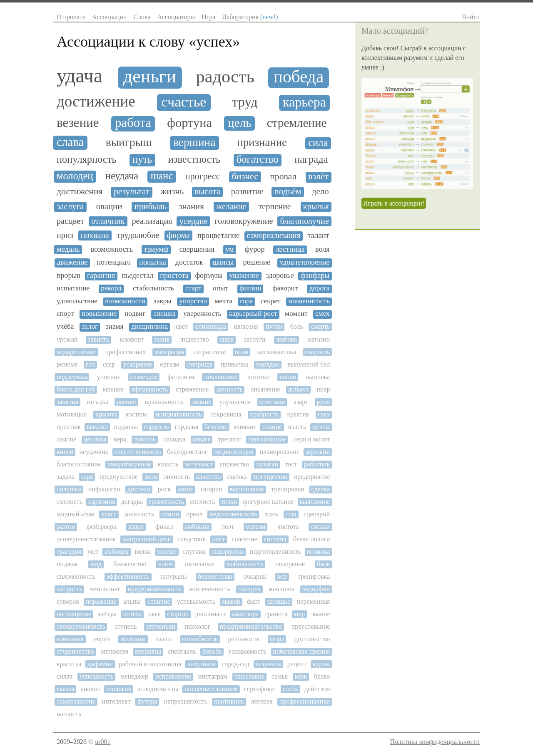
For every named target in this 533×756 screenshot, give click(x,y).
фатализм (181, 377)
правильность (164, 402)
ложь (271, 514)
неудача (122, 176)
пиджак (67, 564)
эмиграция (169, 352)
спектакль (182, 651)
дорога (319, 288)
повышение (99, 314)
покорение (290, 564)
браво (322, 676)
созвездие (144, 377)
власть (297, 427)
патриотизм (210, 352)
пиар (323, 389)
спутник (194, 552)
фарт (254, 601)
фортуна (189, 123)
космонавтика (277, 352)
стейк (291, 689)
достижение (96, 102)
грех (324, 414)
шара (227, 339)
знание (202, 402)
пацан (288, 377)
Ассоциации (109, 17)
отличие (159, 601)
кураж (321, 664)
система (275, 539)
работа (133, 123)
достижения (80, 192)
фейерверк (101, 527)
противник (229, 701)
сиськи (320, 527)
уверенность (202, 314)
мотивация (72, 414)
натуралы (174, 576)
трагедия (69, 552)
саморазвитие (76, 701)
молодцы (133, 639)
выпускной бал (309, 364)
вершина (194, 142)
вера (120, 439)
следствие (191, 539)
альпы (132, 601)
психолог (197, 626)
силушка (69, 489)
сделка (321, 489)
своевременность (81, 626)
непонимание (267, 439)
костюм (136, 414)
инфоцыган (104, 489)
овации (109, 207)
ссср (109, 364)
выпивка (318, 377)
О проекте (71, 17)
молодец (75, 176)
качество (208, 477)
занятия (67, 402)
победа (299, 77)
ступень (126, 626)
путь (142, 159)
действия (317, 689)
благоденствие (187, 452)
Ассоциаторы (176, 17)
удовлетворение (304, 262)
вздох (136, 527)
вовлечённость (210, 589)
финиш (250, 288)
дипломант (210, 614)
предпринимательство (251, 626)
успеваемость (196, 601)
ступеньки (161, 626)
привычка (234, 364)
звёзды (107, 614)
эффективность (128, 576)
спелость (203, 502)
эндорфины (228, 552)
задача (66, 477)
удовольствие (77, 301)
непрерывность (186, 701)
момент (296, 314)
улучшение (235, 402)
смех (323, 314)
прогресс (203, 176)
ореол (194, 514)
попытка (152, 262)
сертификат (260, 689)
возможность (112, 249)
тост (291, 464)
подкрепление (76, 352)
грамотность (166, 502)
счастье (184, 102)
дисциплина (149, 327)
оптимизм (114, 651)
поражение (101, 601)
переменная (314, 601)
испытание (73, 288)
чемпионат (105, 589)
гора (247, 301)
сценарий (317, 514)
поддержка (72, 377)
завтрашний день (147, 539)
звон (151, 477)
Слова (142, 17)
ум (230, 249)
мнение (113, 389)
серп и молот (311, 439)
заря (87, 477)
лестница (290, 249)
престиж (69, 427)
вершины (148, 651)
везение (78, 123)
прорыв (68, 276)
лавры (162, 301)
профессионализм (305, 701)
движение (72, 262)
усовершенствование (86, 539)
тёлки (229, 502)
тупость (145, 439)
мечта (223, 301)
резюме (67, 364)
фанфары (315, 276)
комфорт (132, 339)
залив (162, 339)
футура (147, 701)
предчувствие (119, 477)
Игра (208, 17)
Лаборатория (250, 17)
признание (262, 143)
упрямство (234, 464)
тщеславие (249, 676)
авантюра (245, 614)
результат (132, 192)
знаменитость (309, 301)
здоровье (280, 276)
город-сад (236, 664)
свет (182, 326)
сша (291, 514)
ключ (166, 564)
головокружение (244, 221)
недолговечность (233, 514)
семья (280, 676)
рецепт (297, 664)
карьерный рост (253, 314)
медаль (68, 249)
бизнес (245, 176)
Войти (471, 17)
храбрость (264, 414)
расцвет (70, 221)
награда (311, 159)
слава (70, 142)
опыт (220, 288)
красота (106, 414)
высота (207, 192)
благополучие (304, 221)
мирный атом (75, 514)
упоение (109, 377)
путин (274, 326)
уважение (244, 276)
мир (300, 614)
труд (245, 102)
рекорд (111, 288)
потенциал (113, 262)
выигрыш (129, 142)
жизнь (172, 192)
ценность (230, 389)
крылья (316, 206)
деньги (150, 77)
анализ (90, 689)
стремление (297, 123)
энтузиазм (202, 664)
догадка (132, 502)
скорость (318, 352)
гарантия (101, 276)
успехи (255, 527)
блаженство (130, 564)
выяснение (315, 502)
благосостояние (79, 464)
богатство (258, 159)
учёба (65, 327)
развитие (247, 192)
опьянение (265, 389)
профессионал (125, 352)
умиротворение (129, 464)
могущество (270, 477)
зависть (98, 339)
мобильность (245, 564)
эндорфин (316, 589)
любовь (286, 339)
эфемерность (150, 389)
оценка (237, 477)
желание (231, 206)
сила (318, 143)
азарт (301, 402)
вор (282, 576)
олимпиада (211, 326)
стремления (192, 389)
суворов (68, 601)
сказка (66, 689)
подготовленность (275, 552)
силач (65, 676)
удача (80, 76)
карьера (304, 102)
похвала (95, 235)
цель (239, 123)
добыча (298, 389)
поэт (228, 527)
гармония (102, 502)
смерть (320, 326)
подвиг (135, 314)
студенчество (75, 651)
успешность (96, 676)
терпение (275, 206)
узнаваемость (247, 651)
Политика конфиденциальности (435, 742)
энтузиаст (199, 464)
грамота (276, 614)
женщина (281, 589)
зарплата (318, 452)
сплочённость (76, 576)
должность (139, 514)
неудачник (94, 452)
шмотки (259, 377)
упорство (193, 301)
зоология (118, 689)
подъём (288, 192)
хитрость (70, 589)
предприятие (312, 477)
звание (321, 614)
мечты (321, 427)
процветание (218, 235)
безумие (216, 427)
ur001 (103, 742)
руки (323, 402)
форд (277, 639)
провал (283, 177)
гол (90, 364)
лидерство (194, 339)
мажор (231, 601)
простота (174, 276)
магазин (319, 339)
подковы (126, 427)
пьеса (164, 639)
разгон (66, 527)
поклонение (221, 377)
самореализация (274, 235)
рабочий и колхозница (150, 664)
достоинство (312, 639)
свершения (197, 249)
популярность (87, 159)
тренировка (314, 576)
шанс (162, 176)
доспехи (139, 489)
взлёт (318, 177)
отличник (108, 221)
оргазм (169, 364)
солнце (272, 427)
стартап (178, 614)
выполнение (247, 489)
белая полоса (312, 539)
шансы (223, 262)
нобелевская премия (302, 651)
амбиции (197, 527)
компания (70, 639)
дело (320, 192)
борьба (212, 651)
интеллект (116, 701)
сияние (66, 439)
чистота (288, 527)
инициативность (178, 414)
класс (109, 514)
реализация (152, 221)
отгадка (98, 402)
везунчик (268, 664)
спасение (244, 539)
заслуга (70, 207)
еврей (102, 639)
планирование (280, 452)
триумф (156, 249)
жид (96, 564)
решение (257, 262)
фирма (178, 235)
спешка (164, 314)
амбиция (117, 552)
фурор (255, 249)
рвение (126, 402)
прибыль (151, 207)
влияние (245, 427)
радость (225, 77)
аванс (186, 489)
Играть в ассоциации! (394, 203)
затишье (278, 601)
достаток (189, 262)
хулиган (267, 464)
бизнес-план (215, 576)
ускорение (138, 364)
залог (90, 327)
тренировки (288, 489)
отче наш (272, 402)
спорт (65, 314)
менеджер (134, 676)
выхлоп (97, 427)
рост (219, 539)
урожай (67, 339)
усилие (167, 552)
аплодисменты (158, 689)
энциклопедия (234, 452)
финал (164, 527)
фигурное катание (269, 502)
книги (65, 452)
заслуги (255, 339)
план (242, 352)
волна (143, 552)
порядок (268, 364)
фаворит (285, 288)
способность (200, 639)
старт (193, 288)
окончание (200, 564)
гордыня (187, 427)
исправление (173, 676)
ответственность (138, 452)
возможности (125, 301)
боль (297, 326)
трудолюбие (138, 235)
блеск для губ (76, 389)
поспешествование (211, 689)
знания (191, 207)
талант (318, 235)
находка (174, 439)
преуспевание (311, 626)
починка (319, 552)
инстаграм (213, 676)
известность (194, 159)
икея (154, 614)
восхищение (74, 614)
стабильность (153, 288)
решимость (244, 639)
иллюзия (246, 326)
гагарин (212, 489)
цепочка (95, 439)
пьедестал (137, 276)
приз (65, 235)
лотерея (262, 701)
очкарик (255, 576)
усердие (193, 221)
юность (168, 464)
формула (209, 276)
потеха (132, 614)
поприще (200, 364)
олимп (170, 514)
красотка (69, 664)
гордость (156, 427)
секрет (271, 301)
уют (93, 552)
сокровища (226, 414)
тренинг (229, 439)
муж (301, 676)
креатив (298, 414)
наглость (69, 714)
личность (177, 477)
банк (324, 564)
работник (317, 464)
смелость (70, 502)
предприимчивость (155, 589)
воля (322, 249)
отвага (202, 439)
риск (164, 489)
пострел (249, 589)
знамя (115, 327)
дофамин (100, 664)
